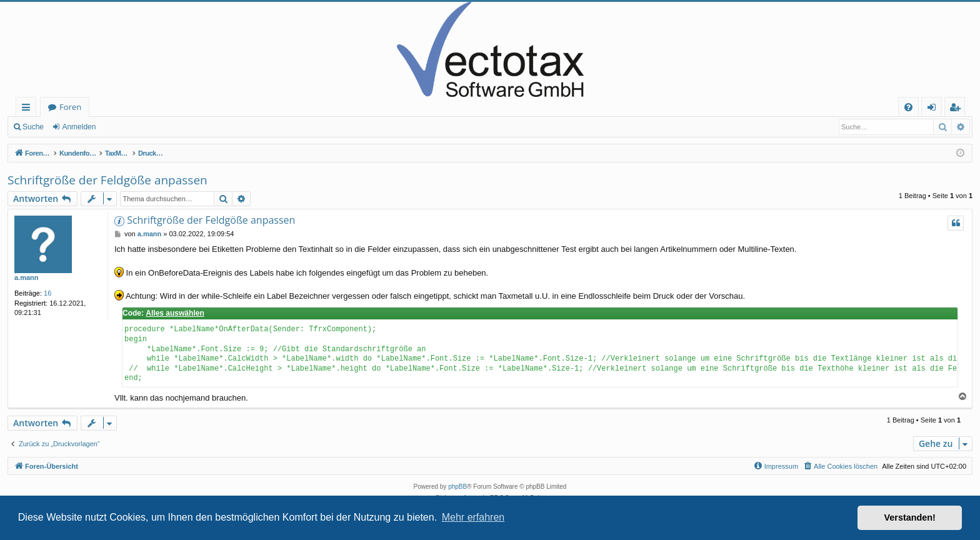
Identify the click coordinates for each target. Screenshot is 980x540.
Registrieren (135, 127)
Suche (33, 127)
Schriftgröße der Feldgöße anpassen (107, 180)
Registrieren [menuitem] (957, 109)
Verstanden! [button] (910, 517)
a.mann (27, 277)
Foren (70, 107)
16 (47, 293)
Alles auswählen (175, 313)
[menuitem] (908, 107)
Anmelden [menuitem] (935, 109)
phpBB (457, 487)
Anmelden (79, 127)
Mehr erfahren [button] (473, 517)
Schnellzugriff (28, 109)
